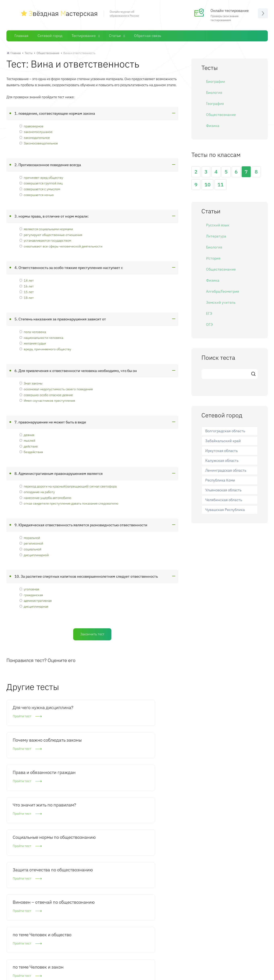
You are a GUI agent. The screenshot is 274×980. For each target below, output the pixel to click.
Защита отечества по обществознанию (149, 759)
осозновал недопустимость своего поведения (56, 388)
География (215, 103)
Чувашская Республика (225, 509)
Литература (216, 236)
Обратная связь (148, 35)
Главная (21, 35)
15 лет (27, 291)
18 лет (27, 297)
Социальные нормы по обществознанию (91, 759)
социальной (30, 548)
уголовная (29, 588)
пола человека (33, 331)
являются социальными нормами (46, 228)
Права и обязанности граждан (143, 713)
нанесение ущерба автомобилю (45, 497)
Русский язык (218, 224)
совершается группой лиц (41, 182)
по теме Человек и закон (149, 802)
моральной (30, 537)
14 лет (27, 280)
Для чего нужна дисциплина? (29, 710)
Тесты (29, 52)
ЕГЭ (209, 313)
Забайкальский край (223, 440)
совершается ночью (37, 194)
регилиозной (31, 543)
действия (29, 446)
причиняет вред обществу (41, 177)
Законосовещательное (39, 143)
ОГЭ (209, 324)
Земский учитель (221, 302)
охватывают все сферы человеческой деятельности (61, 246)
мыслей (27, 440)
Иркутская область (221, 450)
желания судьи (33, 343)
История (213, 258)
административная (36, 600)
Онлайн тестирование (230, 10)
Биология (214, 92)
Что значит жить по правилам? (33, 756)
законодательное (35, 137)
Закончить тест (92, 634)
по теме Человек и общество (90, 802)
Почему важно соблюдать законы (90, 710)
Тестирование (84, 35)
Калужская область (222, 460)
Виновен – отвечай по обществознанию (32, 805)
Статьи (115, 35)
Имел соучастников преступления (47, 400)
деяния (27, 434)
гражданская (31, 594)
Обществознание (48, 52)
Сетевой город (50, 35)
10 (207, 184)
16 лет (27, 286)
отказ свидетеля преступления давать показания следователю (69, 503)
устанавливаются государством (45, 240)
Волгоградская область (225, 430)
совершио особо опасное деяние (46, 394)
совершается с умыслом (40, 188)
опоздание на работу (37, 491)
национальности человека (41, 337)
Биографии (216, 81)
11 (221, 184)
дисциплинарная (34, 606)
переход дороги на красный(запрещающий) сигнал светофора (68, 486)
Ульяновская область (223, 489)
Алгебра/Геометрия (223, 291)
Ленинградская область (226, 470)
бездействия (31, 451)
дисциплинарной (34, 554)
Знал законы (31, 383)
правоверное (31, 125)
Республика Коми (220, 480)
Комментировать (37, 913)
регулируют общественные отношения (51, 234)
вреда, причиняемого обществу (45, 348)
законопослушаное (36, 131)
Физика (213, 125)
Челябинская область (224, 499)
